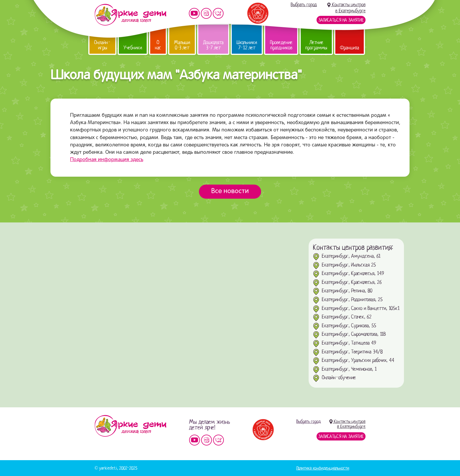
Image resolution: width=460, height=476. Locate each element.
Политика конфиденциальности (323, 468)
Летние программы (316, 45)
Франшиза (350, 48)
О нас (158, 45)
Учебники (133, 48)
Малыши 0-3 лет (182, 45)
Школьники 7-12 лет (247, 45)
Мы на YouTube (194, 13)
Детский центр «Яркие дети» (130, 426)
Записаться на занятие (341, 20)
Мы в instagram (206, 13)
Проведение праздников (281, 45)
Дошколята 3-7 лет (213, 45)
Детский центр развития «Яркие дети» (130, 15)
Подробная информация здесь (107, 160)
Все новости (230, 191)
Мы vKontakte (218, 13)
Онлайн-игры (102, 45)
